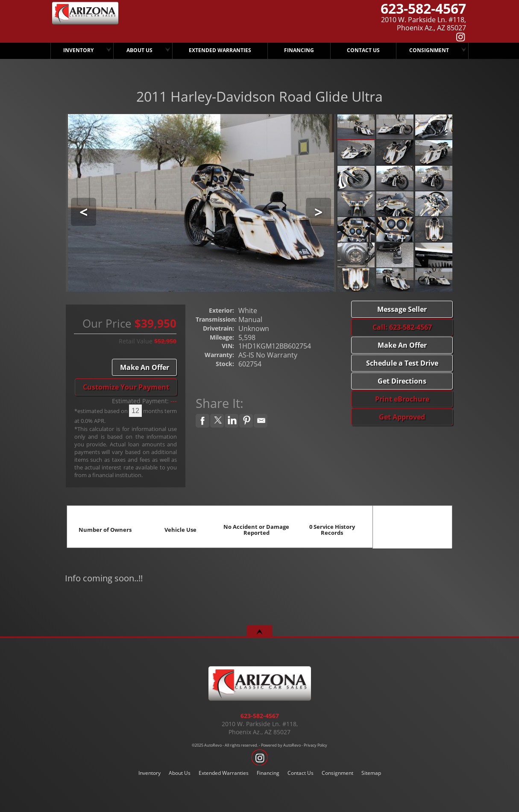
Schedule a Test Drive (402, 363)
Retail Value (136, 341)
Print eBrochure (402, 399)
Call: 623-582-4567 (402, 327)
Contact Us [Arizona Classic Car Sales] (363, 50)
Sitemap (371, 773)
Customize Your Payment (126, 387)
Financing (268, 773)
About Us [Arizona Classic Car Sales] (139, 50)
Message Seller (402, 309)
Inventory (150, 773)
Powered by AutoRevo (281, 745)
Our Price (107, 324)
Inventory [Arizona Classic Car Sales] (78, 50)
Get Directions (402, 381)
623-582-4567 (260, 716)
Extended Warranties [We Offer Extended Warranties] (220, 50)
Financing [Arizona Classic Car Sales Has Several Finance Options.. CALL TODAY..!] (299, 50)
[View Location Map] (365, 24)
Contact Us (301, 773)
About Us (180, 773)
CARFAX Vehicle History (412, 509)
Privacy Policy (315, 745)
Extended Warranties (224, 773)
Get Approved (402, 417)
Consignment (429, 50)
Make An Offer (145, 367)
